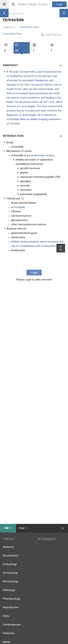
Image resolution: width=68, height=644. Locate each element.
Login (59, 4)
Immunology (10, 573)
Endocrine (9, 633)
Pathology (9, 590)
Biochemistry (11, 556)
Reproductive (11, 607)
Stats (6, 616)
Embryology (10, 564)
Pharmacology (12, 599)
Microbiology (11, 581)
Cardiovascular (12, 625)
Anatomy (8, 547)
